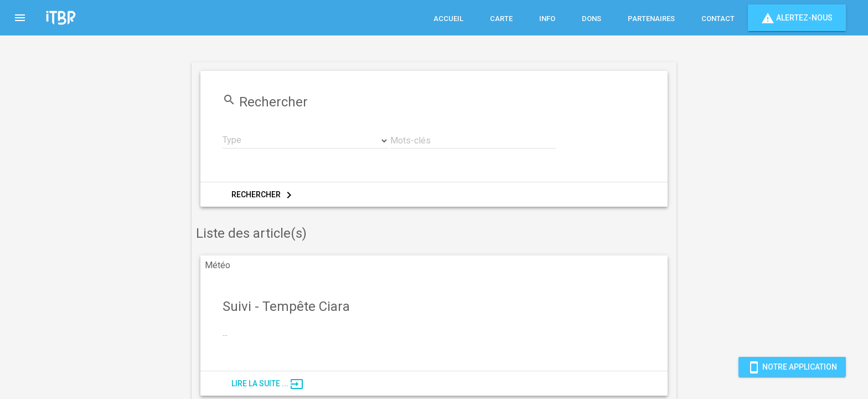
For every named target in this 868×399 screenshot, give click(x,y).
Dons (591, 19)
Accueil (448, 19)
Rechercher (263, 195)
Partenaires (651, 19)
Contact (718, 19)
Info (547, 19)
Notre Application (792, 367)
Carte (501, 19)
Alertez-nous (797, 18)
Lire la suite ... (267, 384)
